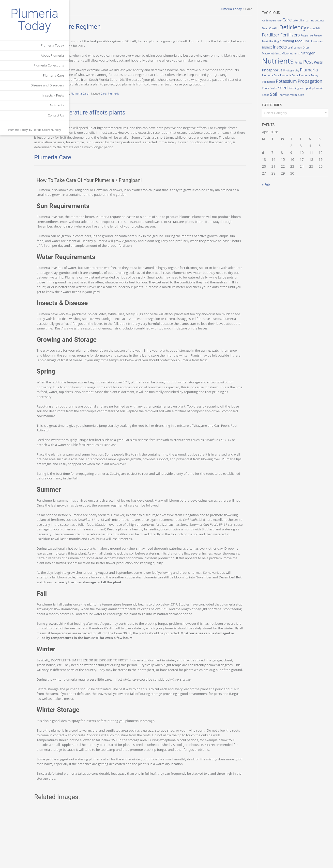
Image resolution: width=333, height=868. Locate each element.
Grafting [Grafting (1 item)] (306, 41)
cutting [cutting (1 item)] (320, 20)
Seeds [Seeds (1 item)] (311, 100)
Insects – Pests (53, 95)
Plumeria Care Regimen (107, 27)
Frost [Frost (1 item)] (297, 41)
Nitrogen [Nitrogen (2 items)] (298, 58)
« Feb (276, 195)
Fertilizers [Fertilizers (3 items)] (313, 35)
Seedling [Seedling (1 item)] (277, 100)
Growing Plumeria (98, 103)
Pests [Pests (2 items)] (277, 74)
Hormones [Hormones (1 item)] (293, 48)
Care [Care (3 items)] (297, 20)
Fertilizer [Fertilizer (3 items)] (294, 35)
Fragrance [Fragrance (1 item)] (278, 41)
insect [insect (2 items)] (306, 47)
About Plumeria (52, 55)
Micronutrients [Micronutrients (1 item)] (281, 58)
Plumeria (153, 103)
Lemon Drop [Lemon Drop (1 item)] (286, 53)
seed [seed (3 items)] (318, 93)
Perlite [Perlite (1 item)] (308, 67)
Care (143, 103)
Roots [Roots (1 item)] (301, 94)
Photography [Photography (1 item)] (311, 75)
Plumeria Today (35, 20)
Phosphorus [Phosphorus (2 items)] (292, 74)
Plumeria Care (53, 75)
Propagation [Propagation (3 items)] (284, 93)
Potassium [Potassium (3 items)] (316, 86)
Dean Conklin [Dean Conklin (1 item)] (290, 28)
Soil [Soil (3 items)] (319, 99)
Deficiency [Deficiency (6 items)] (313, 27)
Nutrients (57, 105)
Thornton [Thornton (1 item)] (278, 105)
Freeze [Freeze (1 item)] (289, 41)
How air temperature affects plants (119, 122)
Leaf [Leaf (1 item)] (275, 53)
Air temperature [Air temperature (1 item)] (282, 20)
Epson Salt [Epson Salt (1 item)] (278, 35)
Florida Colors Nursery (47, 130)
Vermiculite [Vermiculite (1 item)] (291, 105)
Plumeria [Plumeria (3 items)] (281, 80)
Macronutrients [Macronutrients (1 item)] (304, 53)
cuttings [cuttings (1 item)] (277, 28)
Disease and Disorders (47, 85)
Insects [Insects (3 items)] (318, 47)
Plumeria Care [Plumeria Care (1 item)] (299, 81)
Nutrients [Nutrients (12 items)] (288, 66)
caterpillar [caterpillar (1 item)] (309, 20)
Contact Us (56, 115)
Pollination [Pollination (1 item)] (298, 87)
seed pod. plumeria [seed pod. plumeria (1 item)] (295, 100)
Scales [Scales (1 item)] (309, 94)
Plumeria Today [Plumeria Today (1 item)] (281, 87)
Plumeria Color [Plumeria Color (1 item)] (318, 81)
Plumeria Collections (49, 65)
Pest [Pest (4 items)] (318, 67)
